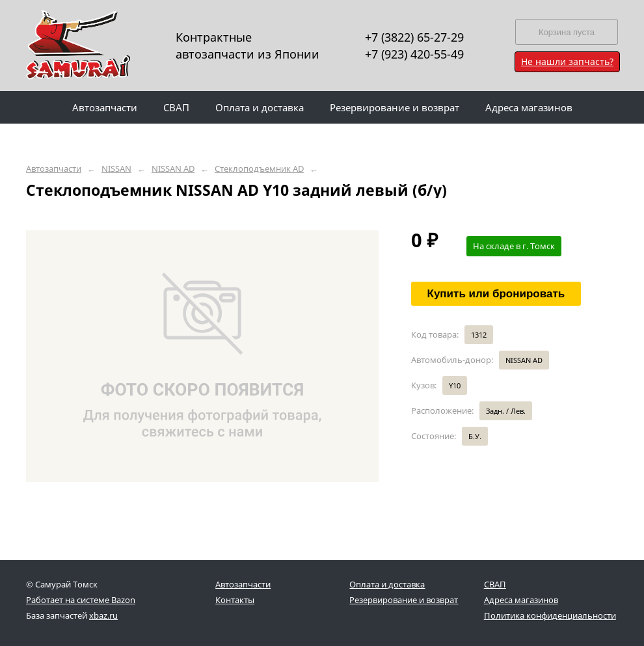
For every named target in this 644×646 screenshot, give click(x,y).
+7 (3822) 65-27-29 (414, 37)
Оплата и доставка (387, 584)
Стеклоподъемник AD (259, 169)
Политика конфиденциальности (550, 615)
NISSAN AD (173, 169)
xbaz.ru (103, 615)
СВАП (495, 584)
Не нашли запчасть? (567, 61)
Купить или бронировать (496, 294)
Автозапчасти (54, 169)
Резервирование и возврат (404, 600)
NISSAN (116, 169)
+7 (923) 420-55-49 (414, 54)
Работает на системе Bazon (81, 600)
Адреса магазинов (521, 600)
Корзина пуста (567, 32)
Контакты (235, 600)
